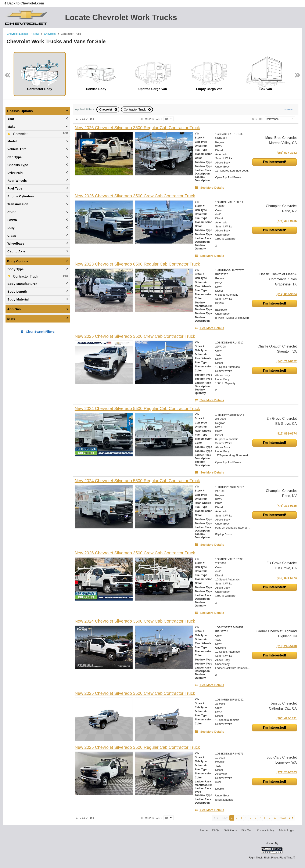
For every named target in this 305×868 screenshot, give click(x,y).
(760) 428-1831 (287, 718)
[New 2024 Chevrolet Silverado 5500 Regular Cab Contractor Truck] (137, 409)
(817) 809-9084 (287, 294)
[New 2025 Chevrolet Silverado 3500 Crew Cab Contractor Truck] (135, 336)
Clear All (289, 109)
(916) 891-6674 (287, 433)
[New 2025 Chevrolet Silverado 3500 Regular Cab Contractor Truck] (137, 747)
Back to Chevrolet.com (24, 3)
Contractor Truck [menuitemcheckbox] (25, 276)
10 (275, 818)
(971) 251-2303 (287, 772)
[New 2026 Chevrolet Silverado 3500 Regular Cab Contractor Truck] (137, 128)
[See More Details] (209, 188)
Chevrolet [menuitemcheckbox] (20, 134)
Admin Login (286, 830)
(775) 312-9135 (287, 221)
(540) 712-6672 (287, 361)
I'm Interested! (275, 162)
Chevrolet (106, 109)
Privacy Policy (265, 830)
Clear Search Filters (38, 332)
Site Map (247, 830)
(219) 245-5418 (287, 646)
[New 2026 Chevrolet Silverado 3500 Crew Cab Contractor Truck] (135, 196)
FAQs (216, 830)
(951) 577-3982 (287, 153)
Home (204, 830)
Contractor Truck (135, 109)
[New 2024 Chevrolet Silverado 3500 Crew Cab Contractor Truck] (135, 621)
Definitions (230, 830)
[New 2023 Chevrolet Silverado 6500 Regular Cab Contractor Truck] (137, 264)
